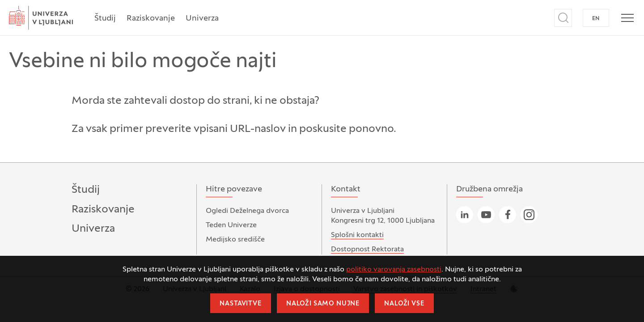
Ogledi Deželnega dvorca (247, 211)
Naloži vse (404, 304)
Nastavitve (240, 304)
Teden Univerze (231, 225)
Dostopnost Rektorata (367, 250)
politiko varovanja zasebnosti (394, 270)
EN (596, 19)
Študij (105, 19)
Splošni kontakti (357, 235)
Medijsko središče (235, 240)
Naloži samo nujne (323, 304)
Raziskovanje (151, 19)
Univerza (202, 19)
